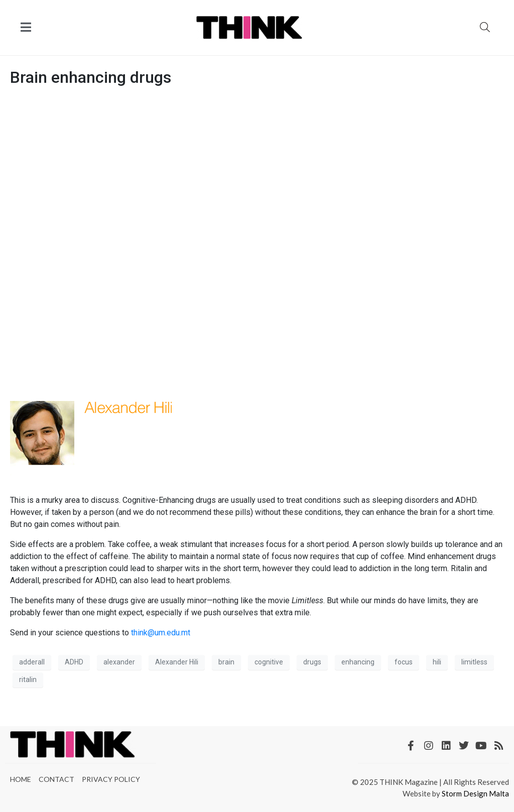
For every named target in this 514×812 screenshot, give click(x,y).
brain (226, 662)
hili (437, 662)
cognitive (269, 662)
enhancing (358, 662)
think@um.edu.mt (161, 633)
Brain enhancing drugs (91, 77)
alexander (119, 662)
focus (404, 662)
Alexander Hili (177, 662)
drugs (312, 662)
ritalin (28, 680)
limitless (474, 662)
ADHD (74, 662)
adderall (32, 662)
